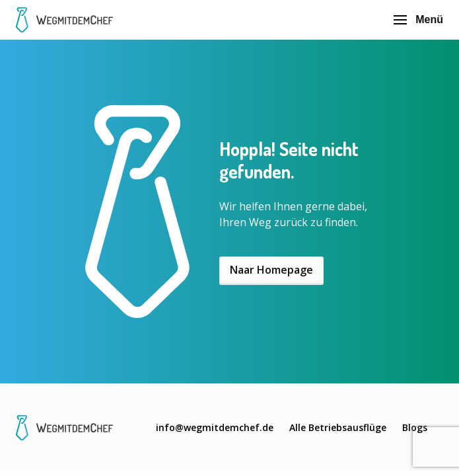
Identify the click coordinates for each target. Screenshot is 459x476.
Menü (418, 20)
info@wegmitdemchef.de (215, 427)
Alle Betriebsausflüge (338, 427)
